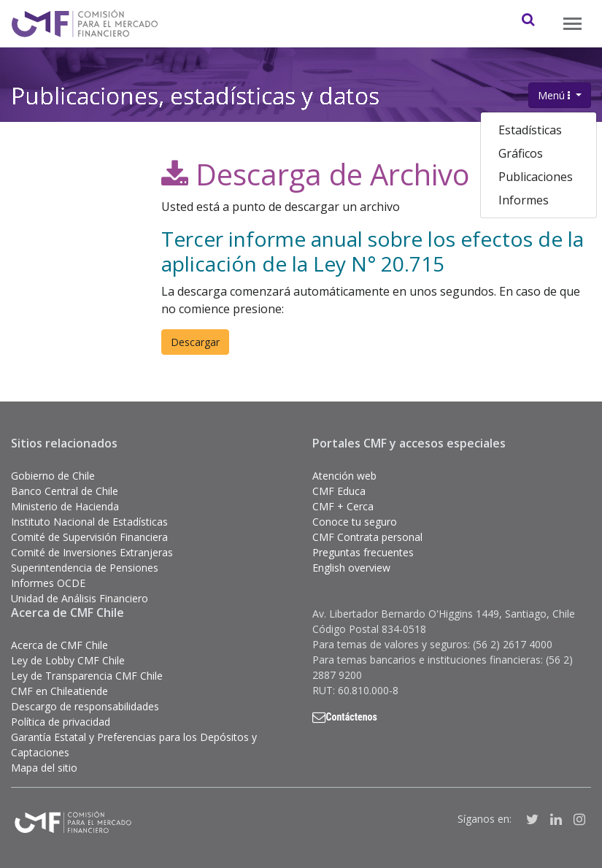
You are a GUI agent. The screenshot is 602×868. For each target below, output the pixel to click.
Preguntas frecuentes (363, 552)
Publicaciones (536, 177)
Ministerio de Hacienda (65, 506)
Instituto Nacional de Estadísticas (89, 522)
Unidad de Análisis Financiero (80, 598)
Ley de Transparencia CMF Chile (87, 676)
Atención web (344, 476)
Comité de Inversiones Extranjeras (92, 552)
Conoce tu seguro (355, 522)
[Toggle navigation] (572, 24)
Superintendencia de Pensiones (85, 568)
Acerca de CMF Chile (59, 645)
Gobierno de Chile (53, 476)
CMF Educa (339, 491)
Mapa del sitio (44, 768)
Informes (524, 200)
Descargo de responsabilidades (85, 706)
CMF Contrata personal (367, 537)
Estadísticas (530, 130)
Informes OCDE (48, 583)
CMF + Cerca (343, 506)
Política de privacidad (61, 722)
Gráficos (521, 153)
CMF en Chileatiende (59, 691)
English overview (351, 568)
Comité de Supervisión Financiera (89, 537)
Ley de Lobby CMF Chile (68, 660)
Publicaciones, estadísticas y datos (195, 93)
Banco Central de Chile (65, 491)
